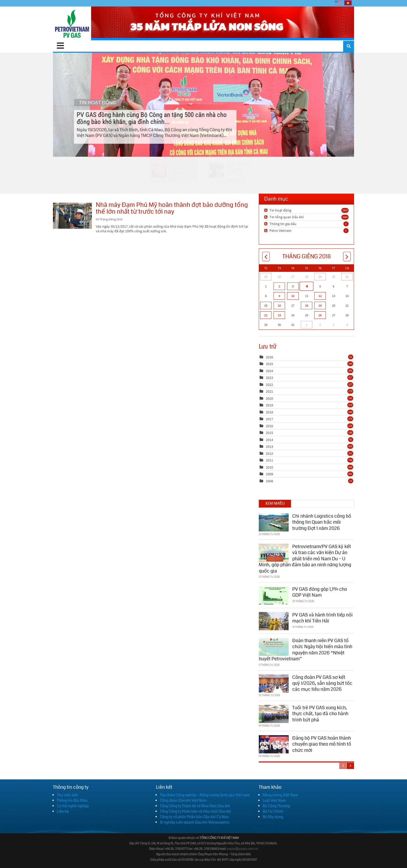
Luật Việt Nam (274, 800)
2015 (269, 433)
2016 (269, 426)
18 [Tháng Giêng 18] (307, 305)
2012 (269, 453)
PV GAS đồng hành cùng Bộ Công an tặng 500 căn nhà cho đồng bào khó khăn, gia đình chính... (203, 104)
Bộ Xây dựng (273, 817)
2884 (345, 217)
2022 (269, 385)
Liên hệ (63, 811)
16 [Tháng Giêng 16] (279, 305)
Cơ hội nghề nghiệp (73, 806)
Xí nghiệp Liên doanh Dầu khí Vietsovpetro (195, 822)
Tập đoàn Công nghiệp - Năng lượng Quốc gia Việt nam (205, 795)
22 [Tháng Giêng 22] (266, 315)
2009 (269, 474)
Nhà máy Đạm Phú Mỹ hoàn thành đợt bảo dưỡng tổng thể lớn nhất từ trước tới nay (72, 216)
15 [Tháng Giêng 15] (266, 305)
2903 (345, 210)
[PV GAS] (72, 23)
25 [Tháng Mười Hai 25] (266, 277)
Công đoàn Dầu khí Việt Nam (183, 800)
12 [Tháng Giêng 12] (320, 296)
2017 (269, 419)
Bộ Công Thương (276, 806)
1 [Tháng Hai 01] (307, 325)
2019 (269, 405)
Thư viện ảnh (67, 795)
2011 (269, 460)
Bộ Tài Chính (273, 811)
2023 (269, 378)
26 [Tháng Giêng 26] (320, 315)
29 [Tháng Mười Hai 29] (320, 277)
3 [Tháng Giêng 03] (293, 286)
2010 (269, 467)
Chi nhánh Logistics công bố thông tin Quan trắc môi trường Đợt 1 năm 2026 (322, 522)
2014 (269, 440)
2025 (269, 364)
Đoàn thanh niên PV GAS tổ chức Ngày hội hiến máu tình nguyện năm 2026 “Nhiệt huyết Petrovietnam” (306, 649)
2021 (269, 391)
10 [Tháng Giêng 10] (293, 296)
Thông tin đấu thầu (72, 800)
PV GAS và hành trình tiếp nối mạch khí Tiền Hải (323, 618)
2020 (269, 398)
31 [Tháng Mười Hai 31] (347, 277)
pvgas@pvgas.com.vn (242, 849)
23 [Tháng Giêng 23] (279, 315)
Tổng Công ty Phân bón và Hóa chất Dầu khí (195, 811)
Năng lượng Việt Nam (280, 795)
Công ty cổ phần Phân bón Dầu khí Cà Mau (194, 817)
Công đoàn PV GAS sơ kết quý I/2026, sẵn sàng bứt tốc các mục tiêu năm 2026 (322, 683)
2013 (269, 446)
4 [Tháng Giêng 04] (306, 286)
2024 (269, 371)
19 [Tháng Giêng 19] (320, 305)
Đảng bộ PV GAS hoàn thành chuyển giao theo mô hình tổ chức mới (322, 744)
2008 (269, 481)
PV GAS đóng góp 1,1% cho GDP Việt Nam (320, 592)
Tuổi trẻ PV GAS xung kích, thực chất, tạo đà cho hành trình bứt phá (320, 714)
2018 (269, 412)
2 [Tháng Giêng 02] (279, 286)
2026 (269, 357)
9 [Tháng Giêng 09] (279, 296)
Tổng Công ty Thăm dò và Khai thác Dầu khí (195, 806)
